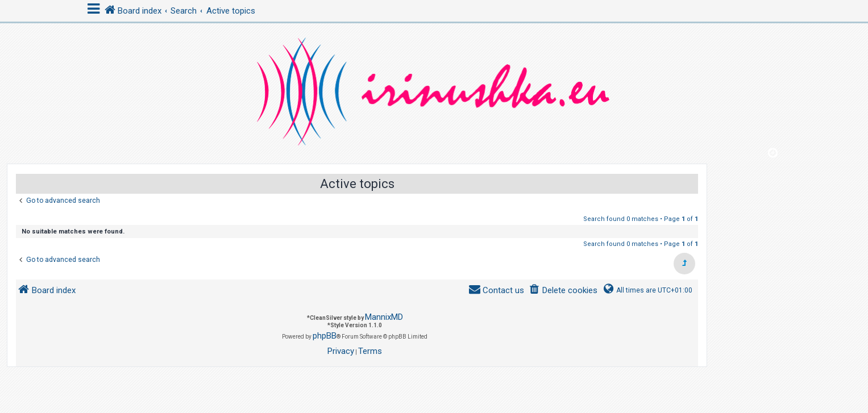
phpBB (325, 336)
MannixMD (384, 317)
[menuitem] (563, 291)
